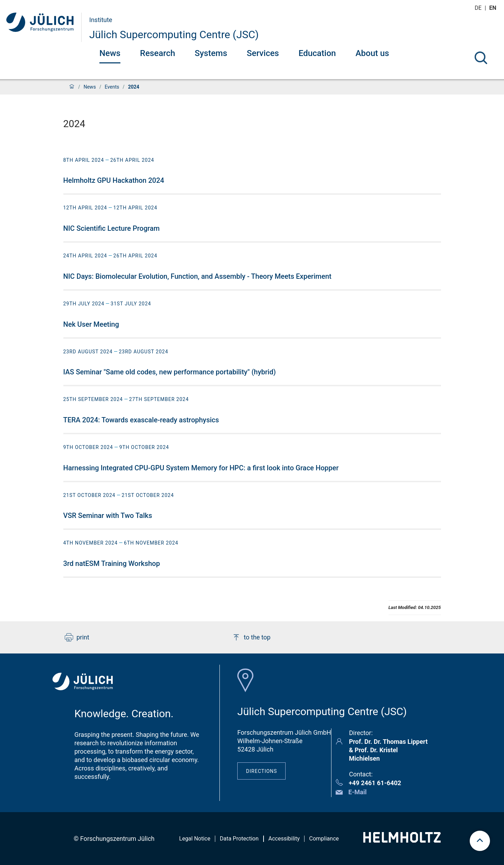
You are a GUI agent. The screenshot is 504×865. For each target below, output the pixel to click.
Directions (262, 771)
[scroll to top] (480, 841)
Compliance (324, 839)
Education (317, 53)
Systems (211, 53)
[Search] (481, 58)
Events (112, 87)
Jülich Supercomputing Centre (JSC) (174, 34)
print (77, 637)
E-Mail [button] (357, 792)
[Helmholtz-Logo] (402, 840)
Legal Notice (195, 839)
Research (157, 53)
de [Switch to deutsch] (479, 8)
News (110, 53)
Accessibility (284, 839)
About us (372, 53)
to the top (251, 637)
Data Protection (239, 839)
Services (263, 53)
